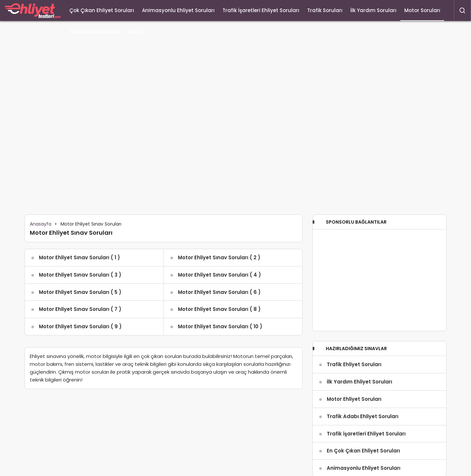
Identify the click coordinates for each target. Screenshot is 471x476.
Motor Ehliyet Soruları (354, 399)
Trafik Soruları (325, 10)
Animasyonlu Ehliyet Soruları (178, 10)
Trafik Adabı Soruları (95, 31)
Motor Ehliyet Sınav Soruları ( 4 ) (219, 275)
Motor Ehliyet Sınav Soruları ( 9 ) (80, 326)
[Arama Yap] (462, 10)
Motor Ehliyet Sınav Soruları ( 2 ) (219, 257)
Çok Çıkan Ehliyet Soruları (102, 10)
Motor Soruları (422, 10)
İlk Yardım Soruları (373, 10)
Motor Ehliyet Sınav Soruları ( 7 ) (80, 309)
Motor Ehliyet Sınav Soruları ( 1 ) (79, 257)
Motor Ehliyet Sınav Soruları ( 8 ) (219, 309)
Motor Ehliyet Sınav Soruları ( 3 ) (80, 275)
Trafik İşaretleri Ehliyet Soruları (261, 10)
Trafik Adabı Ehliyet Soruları (363, 416)
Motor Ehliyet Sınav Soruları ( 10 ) (220, 326)
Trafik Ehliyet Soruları (354, 364)
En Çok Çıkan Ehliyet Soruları (363, 451)
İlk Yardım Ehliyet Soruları (359, 382)
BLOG (136, 31)
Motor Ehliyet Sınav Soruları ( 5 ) (80, 292)
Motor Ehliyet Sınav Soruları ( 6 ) (219, 292)
